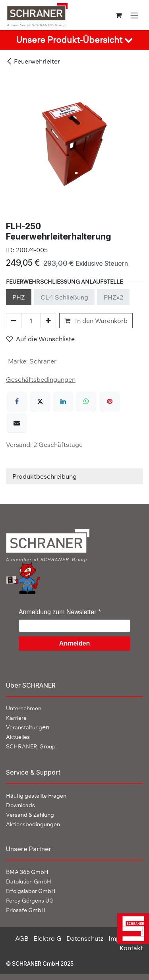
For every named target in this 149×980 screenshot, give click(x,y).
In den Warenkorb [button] (96, 321)
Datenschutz (85, 938)
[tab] (74, 40)
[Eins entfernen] (14, 321)
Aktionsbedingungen (33, 824)
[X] (40, 401)
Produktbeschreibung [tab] (45, 476)
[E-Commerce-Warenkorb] (119, 15)
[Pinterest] (110, 401)
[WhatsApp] (86, 401)
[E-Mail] (17, 423)
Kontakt (131, 948)
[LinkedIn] (63, 401)
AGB (22, 938)
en (28, 727)
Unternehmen (24, 708)
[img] (131, 929)
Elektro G (47, 938)
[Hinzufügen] (48, 321)
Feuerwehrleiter (33, 61)
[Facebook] (17, 401)
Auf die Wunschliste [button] (41, 339)
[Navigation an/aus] (134, 15)
